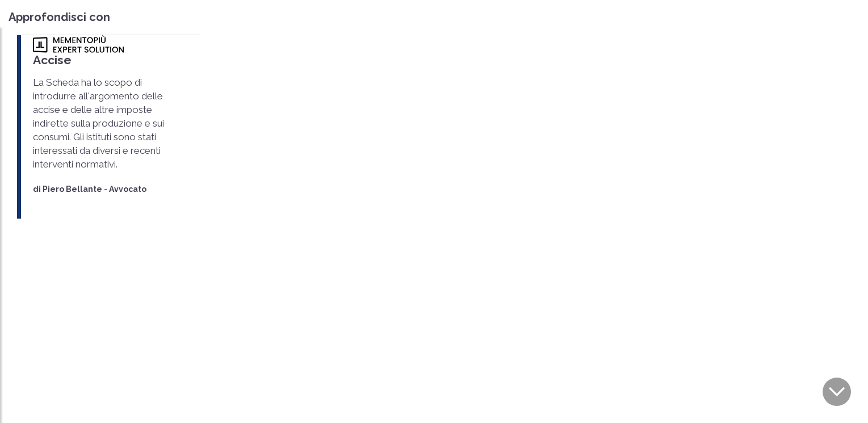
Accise (52, 60)
